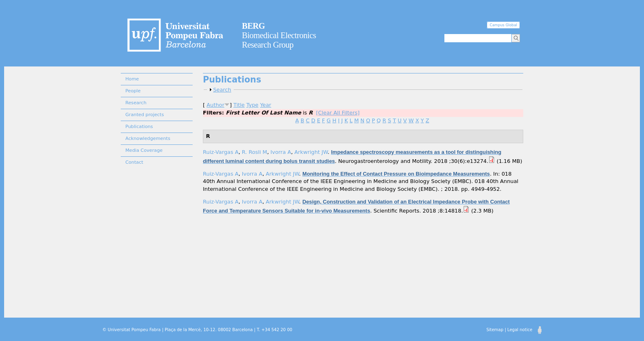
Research (136, 103)
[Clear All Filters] (338, 113)
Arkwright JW (311, 152)
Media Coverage (144, 150)
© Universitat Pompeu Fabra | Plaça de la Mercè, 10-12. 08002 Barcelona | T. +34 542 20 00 (197, 330)
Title (239, 105)
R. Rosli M (255, 152)
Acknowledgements (148, 138)
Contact (134, 162)
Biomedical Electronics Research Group (279, 35)
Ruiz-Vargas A (221, 152)
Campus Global (503, 25)
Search (222, 90)
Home (132, 79)
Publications (139, 127)
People (133, 91)
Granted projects (145, 115)
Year (266, 105)
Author (215, 105)
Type (252, 105)
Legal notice (520, 330)
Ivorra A (281, 152)
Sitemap (495, 330)
